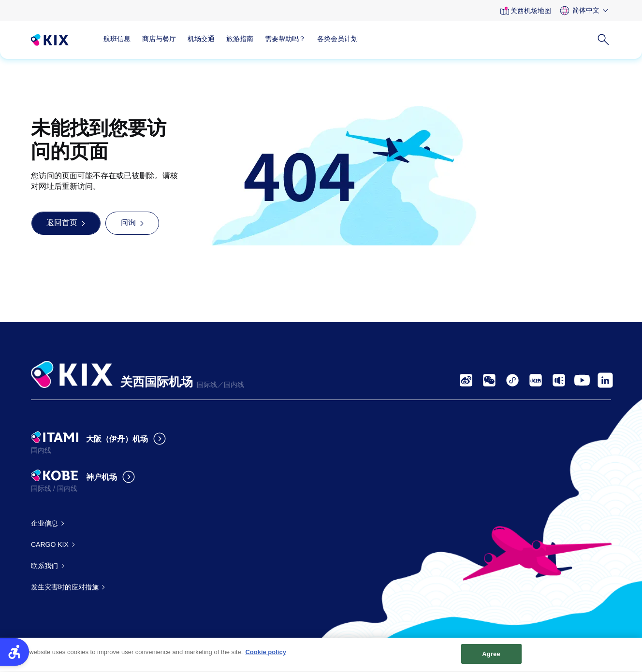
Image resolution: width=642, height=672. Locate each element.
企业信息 (44, 523)
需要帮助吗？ (285, 39)
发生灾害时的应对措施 (65, 587)
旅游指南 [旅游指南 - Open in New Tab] (240, 39)
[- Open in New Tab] (466, 380)
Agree (491, 657)
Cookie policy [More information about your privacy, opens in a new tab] (266, 655)
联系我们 (44, 566)
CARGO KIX (50, 544)
